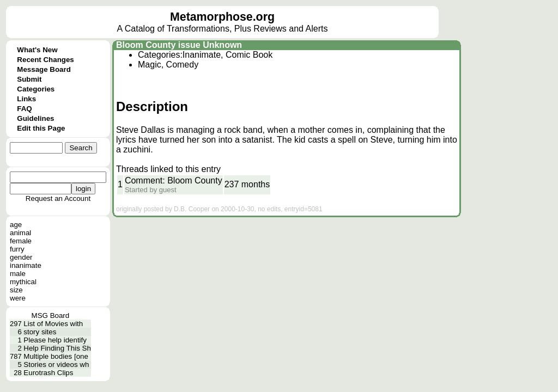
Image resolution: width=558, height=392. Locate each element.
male (18, 274)
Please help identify (55, 340)
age (16, 225)
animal (20, 233)
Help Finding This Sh (57, 348)
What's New (37, 50)
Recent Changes (45, 60)
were (18, 298)
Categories (36, 89)
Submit (29, 79)
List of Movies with (53, 324)
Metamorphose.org (222, 17)
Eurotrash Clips (48, 373)
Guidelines (35, 118)
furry (17, 249)
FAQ (24, 109)
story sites (40, 332)
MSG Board (51, 316)
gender (21, 257)
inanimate (26, 265)
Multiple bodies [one (56, 356)
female (21, 241)
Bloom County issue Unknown (179, 45)
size (16, 290)
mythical (23, 282)
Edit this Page (41, 128)
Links (26, 99)
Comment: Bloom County (174, 180)
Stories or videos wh (56, 365)
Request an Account (58, 198)
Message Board (44, 69)
